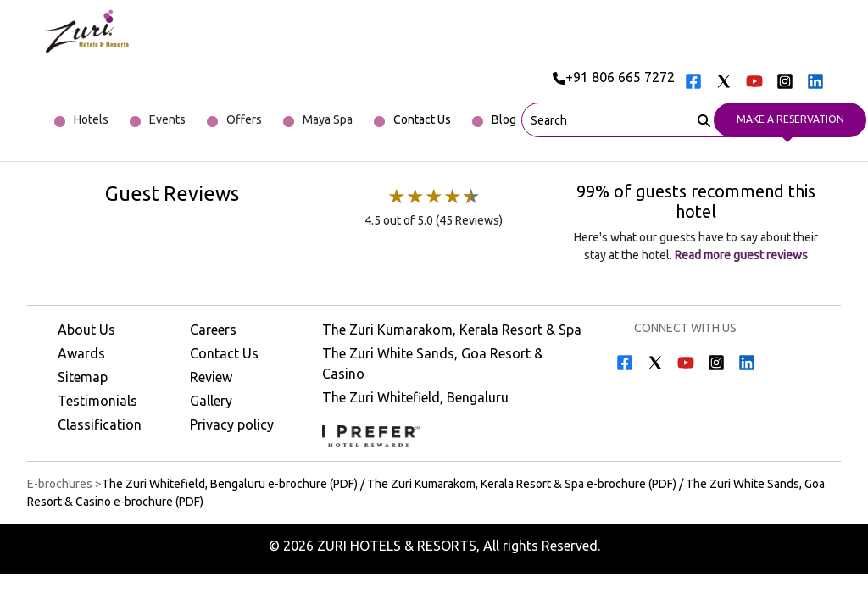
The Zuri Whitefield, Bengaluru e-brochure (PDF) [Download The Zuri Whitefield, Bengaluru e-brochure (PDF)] (230, 484)
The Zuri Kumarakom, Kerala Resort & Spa (452, 330)
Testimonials (97, 401)
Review (211, 377)
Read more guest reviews (740, 255)
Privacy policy (232, 424)
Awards (81, 353)
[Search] (704, 119)
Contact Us (224, 353)
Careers (213, 330)
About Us (86, 330)
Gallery (211, 401)
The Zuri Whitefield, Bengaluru (415, 397)
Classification (100, 424)
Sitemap (83, 377)
